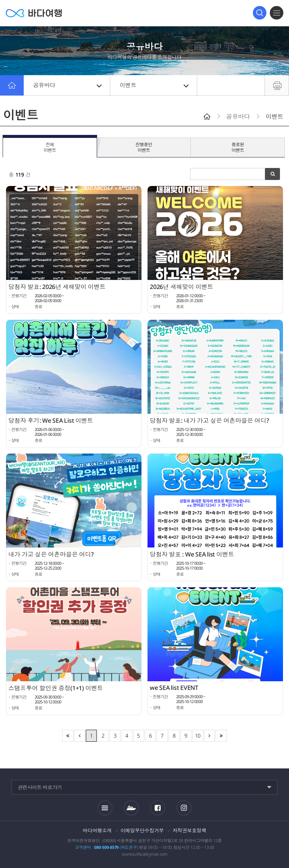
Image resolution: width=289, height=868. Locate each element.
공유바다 (67, 85)
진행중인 (144, 147)
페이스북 (158, 808)
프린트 (277, 85)
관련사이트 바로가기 (40, 787)
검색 (260, 13)
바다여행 (34, 13)
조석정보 (105, 808)
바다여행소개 (97, 830)
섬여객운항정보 (131, 808)
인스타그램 (184, 808)
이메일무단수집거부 (142, 830)
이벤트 (154, 85)
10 (198, 736)
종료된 (238, 147)
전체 (50, 147)
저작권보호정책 (189, 830)
